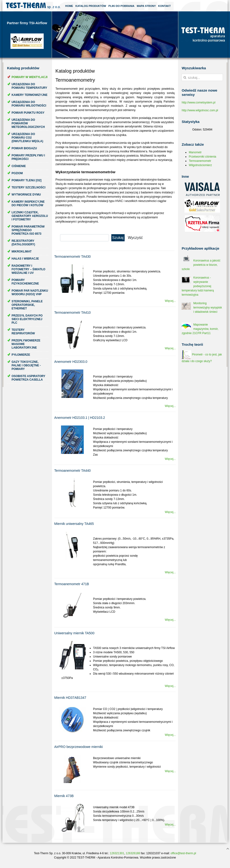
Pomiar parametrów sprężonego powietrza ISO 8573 (28, 230)
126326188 (133, 853)
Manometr (195, 152)
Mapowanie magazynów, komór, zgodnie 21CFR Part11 (200, 329)
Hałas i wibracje (25, 259)
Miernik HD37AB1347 (70, 698)
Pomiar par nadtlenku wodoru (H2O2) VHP (30, 292)
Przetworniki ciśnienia (202, 157)
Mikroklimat (22, 252)
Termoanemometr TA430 (73, 257)
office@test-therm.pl (183, 853)
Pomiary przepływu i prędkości (28, 157)
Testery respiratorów (23, 332)
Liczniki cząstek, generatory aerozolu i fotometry (30, 216)
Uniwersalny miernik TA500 (74, 633)
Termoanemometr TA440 (73, 471)
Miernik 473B (64, 796)
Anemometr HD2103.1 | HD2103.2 (80, 418)
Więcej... (170, 301)
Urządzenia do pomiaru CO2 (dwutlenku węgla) (27, 138)
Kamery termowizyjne (30, 95)
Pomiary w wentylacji (30, 77)
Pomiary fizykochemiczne (25, 282)
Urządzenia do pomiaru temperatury (29, 86)
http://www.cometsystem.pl (198, 103)
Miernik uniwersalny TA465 (74, 524)
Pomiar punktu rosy (28, 113)
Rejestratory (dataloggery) (23, 243)
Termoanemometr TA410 (73, 313)
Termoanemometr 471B (72, 584)
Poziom (17, 173)
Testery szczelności (29, 187)
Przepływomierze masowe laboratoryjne (26, 344)
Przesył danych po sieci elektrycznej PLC (27, 319)
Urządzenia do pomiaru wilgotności (29, 104)
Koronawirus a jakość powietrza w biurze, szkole (201, 265)
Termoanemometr (200, 161)
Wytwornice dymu (26, 195)
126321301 (117, 853)
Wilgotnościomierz (200, 165)
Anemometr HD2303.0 (71, 362)
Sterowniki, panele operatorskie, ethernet (27, 305)
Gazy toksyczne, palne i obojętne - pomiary (26, 365)
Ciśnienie (19, 166)
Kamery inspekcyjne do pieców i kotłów (28, 203)
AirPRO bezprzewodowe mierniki (79, 747)
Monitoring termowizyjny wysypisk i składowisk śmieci (208, 308)
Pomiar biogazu (24, 148)
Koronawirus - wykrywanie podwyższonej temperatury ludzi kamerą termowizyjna (198, 286)
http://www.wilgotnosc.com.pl (200, 110)
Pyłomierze (21, 355)
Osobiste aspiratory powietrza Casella (28, 378)
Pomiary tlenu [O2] (27, 180)
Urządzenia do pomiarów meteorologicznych (28, 123)
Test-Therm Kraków (33, 6)
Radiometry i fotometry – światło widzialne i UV (28, 269)
